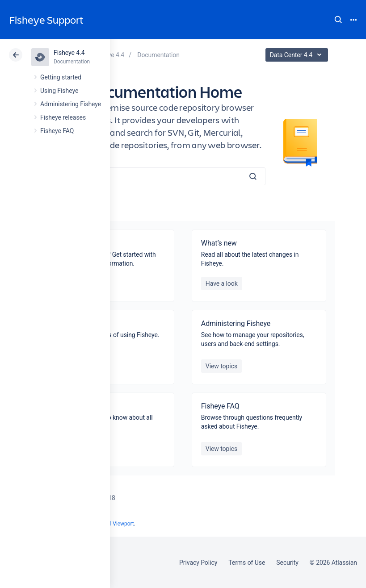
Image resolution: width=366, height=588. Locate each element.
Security (287, 563)
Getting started (61, 77)
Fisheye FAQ (57, 131)
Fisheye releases (63, 117)
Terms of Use (247, 563)
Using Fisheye (59, 91)
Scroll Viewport (116, 524)
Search (338, 20)
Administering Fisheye (71, 104)
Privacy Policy (198, 563)
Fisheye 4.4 (69, 53)
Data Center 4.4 (298, 55)
